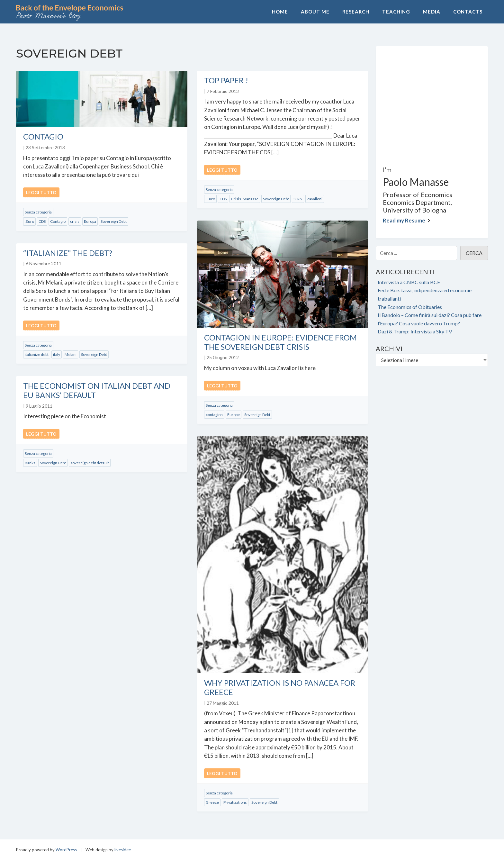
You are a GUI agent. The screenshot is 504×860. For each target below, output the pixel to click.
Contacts (468, 12)
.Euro (29, 221)
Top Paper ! (226, 80)
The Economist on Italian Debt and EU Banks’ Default (97, 390)
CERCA (474, 253)
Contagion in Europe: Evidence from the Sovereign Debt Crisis (280, 342)
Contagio (43, 136)
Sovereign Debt (114, 221)
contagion (214, 415)
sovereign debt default (90, 463)
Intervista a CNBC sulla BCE (409, 282)
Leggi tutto (41, 192)
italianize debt (37, 354)
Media (432, 12)
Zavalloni (315, 199)
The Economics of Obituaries (410, 307)
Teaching (396, 12)
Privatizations (235, 802)
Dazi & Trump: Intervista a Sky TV (415, 331)
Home (280, 12)
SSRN (298, 199)
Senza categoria (38, 212)
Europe (234, 415)
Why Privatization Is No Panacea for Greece (280, 687)
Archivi (389, 349)
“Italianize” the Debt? (68, 253)
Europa (90, 221)
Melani (71, 354)
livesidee (123, 850)
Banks (30, 463)
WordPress (66, 850)
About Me (315, 12)
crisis (75, 221)
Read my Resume (404, 220)
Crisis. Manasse (245, 199)
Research (356, 12)
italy (57, 354)
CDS (42, 221)
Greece (212, 802)
